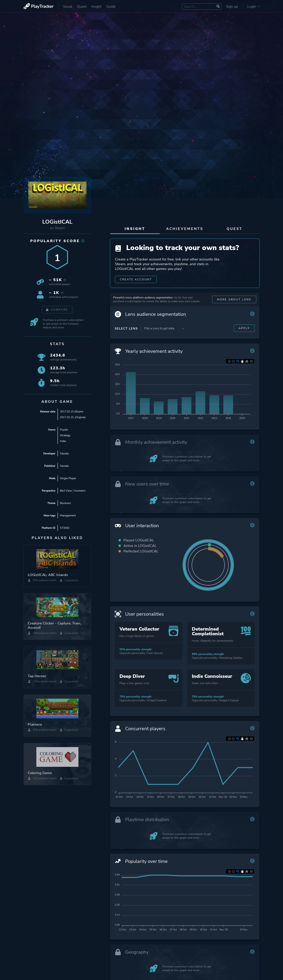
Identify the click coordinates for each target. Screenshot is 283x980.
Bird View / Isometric (73, 491)
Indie (63, 441)
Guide (111, 6)
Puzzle (64, 430)
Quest (82, 6)
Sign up (232, 6)
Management (68, 515)
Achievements (185, 229)
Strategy (65, 435)
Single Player (68, 478)
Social (68, 6)
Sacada (64, 453)
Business (65, 503)
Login (253, 6)
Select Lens (126, 331)
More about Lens (234, 302)
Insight (96, 6)
